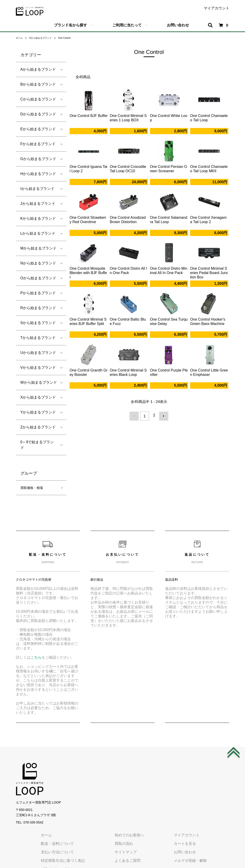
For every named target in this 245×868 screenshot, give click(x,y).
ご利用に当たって (127, 25)
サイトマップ (157, 784)
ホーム (20, 38)
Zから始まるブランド (38, 427)
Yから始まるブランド (38, 412)
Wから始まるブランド (39, 382)
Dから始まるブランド (38, 114)
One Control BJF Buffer (89, 116)
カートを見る (207, 776)
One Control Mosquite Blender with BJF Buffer (88, 273)
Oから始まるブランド (44, 38)
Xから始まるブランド (38, 397)
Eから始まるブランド (38, 129)
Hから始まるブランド (38, 174)
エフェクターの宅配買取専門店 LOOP (122, 859)
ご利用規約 (91, 810)
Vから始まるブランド (38, 367)
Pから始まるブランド (38, 293)
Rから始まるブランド (38, 308)
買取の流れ (155, 776)
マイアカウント (217, 8)
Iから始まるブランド (37, 189)
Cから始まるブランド (38, 99)
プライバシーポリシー (100, 801)
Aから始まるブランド (38, 69)
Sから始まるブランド (38, 323)
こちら (36, 659)
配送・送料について (98, 776)
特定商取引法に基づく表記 (104, 793)
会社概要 (89, 818)
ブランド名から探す (70, 25)
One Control (72, 38)
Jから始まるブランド (38, 204)
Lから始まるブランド (38, 233)
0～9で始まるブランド (37, 445)
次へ (162, 415)
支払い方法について (98, 784)
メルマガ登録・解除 (213, 793)
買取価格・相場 (33, 488)
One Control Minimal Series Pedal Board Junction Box (209, 273)
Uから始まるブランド (38, 353)
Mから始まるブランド (38, 248)
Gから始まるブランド (38, 159)
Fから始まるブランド (38, 144)
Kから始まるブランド (38, 218)
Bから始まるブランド (38, 84)
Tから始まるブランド (38, 338)
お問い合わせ (178, 25)
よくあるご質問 (159, 793)
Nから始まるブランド (38, 263)
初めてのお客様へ (161, 767)
